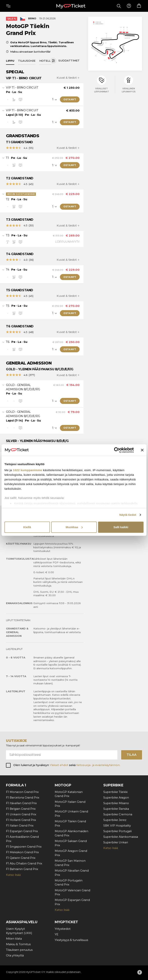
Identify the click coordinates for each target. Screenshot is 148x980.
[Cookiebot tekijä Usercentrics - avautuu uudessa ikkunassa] (117, 450)
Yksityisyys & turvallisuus (71, 940)
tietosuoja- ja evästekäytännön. (98, 765)
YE (57, 934)
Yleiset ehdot (59, 765)
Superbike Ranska (116, 809)
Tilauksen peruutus (19, 950)
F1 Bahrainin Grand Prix (22, 869)
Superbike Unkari (116, 842)
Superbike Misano (116, 803)
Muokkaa (74, 527)
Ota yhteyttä (15, 955)
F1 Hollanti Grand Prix (21, 820)
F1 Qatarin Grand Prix (21, 858)
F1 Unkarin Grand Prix (21, 814)
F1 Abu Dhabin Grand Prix (24, 863)
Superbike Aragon (116, 798)
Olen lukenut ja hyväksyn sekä (67, 765)
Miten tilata (14, 939)
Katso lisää (13, 875)
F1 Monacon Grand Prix (22, 792)
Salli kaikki (121, 527)
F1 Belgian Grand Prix (21, 809)
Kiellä (27, 527)
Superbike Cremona (118, 814)
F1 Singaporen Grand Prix (24, 847)
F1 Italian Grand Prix (20, 826)
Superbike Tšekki (115, 792)
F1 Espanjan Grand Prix (22, 831)
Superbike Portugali (117, 831)
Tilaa (132, 755)
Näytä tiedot (128, 515)
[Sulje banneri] (142, 450)
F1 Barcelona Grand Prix (23, 798)
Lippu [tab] (10, 61)
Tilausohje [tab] (27, 61)
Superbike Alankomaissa (121, 837)
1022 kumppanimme (27, 470)
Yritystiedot (63, 929)
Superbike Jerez (115, 820)
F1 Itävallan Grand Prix (21, 803)
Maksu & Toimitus (18, 944)
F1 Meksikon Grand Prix (22, 852)
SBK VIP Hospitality (117, 826)
